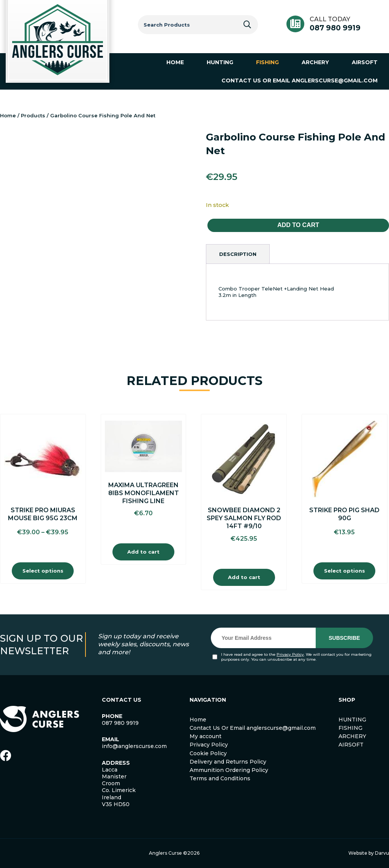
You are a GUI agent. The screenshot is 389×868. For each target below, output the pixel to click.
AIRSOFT (351, 745)
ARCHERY (352, 736)
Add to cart (298, 225)
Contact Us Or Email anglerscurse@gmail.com (253, 728)
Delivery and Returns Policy (228, 762)
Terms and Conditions (220, 778)
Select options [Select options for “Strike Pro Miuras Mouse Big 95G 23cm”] (43, 571)
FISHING (350, 728)
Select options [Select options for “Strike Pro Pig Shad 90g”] (345, 571)
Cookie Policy (208, 753)
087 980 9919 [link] (120, 723)
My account (206, 736)
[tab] (238, 254)
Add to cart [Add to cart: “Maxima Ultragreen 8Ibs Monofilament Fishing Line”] (143, 552)
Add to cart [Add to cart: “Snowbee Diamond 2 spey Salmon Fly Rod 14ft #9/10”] (244, 577)
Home (8, 115)
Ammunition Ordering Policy (229, 770)
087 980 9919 (335, 28)
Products (33, 115)
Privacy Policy (290, 654)
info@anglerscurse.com (134, 746)
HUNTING (352, 720)
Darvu (382, 853)
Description (238, 254)
